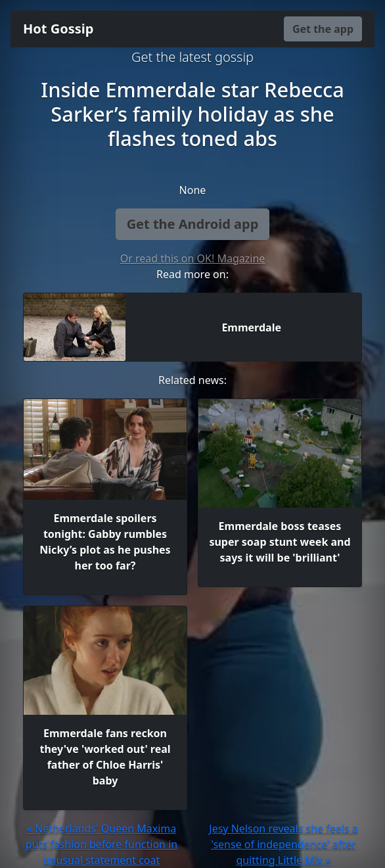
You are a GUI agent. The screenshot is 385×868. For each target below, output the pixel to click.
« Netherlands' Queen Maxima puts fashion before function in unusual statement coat (102, 844)
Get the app (323, 29)
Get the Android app (193, 224)
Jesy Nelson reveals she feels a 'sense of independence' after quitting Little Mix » (283, 844)
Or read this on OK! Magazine (193, 258)
